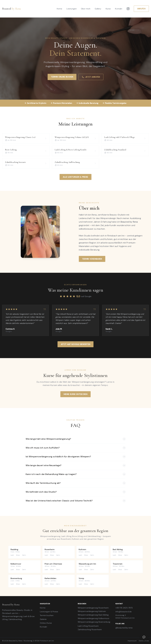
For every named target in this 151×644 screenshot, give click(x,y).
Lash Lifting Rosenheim (88, 626)
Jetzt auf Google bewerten (76, 344)
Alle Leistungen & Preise (75, 177)
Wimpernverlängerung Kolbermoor (94, 618)
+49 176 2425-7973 (124, 608)
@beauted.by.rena (124, 628)
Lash (12, 555)
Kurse (108, 9)
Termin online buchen (62, 77)
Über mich (86, 9)
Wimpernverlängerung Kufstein (92, 611)
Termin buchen (47, 615)
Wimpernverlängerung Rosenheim (93, 608)
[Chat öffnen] (144, 637)
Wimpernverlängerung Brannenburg (94, 622)
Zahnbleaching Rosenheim (90, 629)
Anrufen (141, 9)
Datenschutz (144, 641)
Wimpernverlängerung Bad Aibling (93, 615)
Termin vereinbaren (92, 259)
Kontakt (119, 9)
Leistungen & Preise (49, 612)
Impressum (132, 641)
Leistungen (72, 9)
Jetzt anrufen (91, 77)
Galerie (43, 619)
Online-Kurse (46, 623)
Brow (18, 555)
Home (59, 9)
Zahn (24, 555)
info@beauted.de (124, 612)
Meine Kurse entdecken (75, 394)
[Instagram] (128, 9)
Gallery (98, 9)
